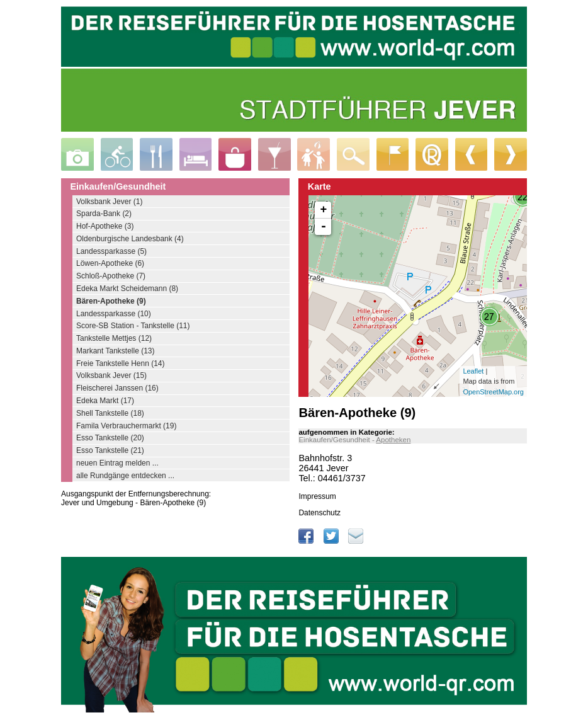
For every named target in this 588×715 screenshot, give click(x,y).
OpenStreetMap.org (493, 392)
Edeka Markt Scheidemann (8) (127, 289)
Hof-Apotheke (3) (105, 226)
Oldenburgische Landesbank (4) (130, 239)
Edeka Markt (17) (105, 401)
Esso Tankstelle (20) (110, 438)
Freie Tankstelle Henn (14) (121, 363)
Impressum (317, 496)
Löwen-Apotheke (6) (110, 263)
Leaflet (473, 371)
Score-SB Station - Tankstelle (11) (133, 326)
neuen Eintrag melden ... (117, 463)
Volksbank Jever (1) (109, 202)
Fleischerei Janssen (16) (117, 388)
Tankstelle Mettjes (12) (114, 338)
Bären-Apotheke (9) (111, 301)
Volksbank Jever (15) (111, 375)
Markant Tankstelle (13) (116, 351)
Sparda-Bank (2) (104, 214)
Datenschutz (319, 513)
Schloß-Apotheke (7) (111, 276)
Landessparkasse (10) (114, 314)
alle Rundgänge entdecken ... (125, 476)
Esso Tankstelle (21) (110, 450)
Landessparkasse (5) (111, 251)
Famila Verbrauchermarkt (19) (126, 426)
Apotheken (393, 440)
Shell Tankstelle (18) (110, 413)
